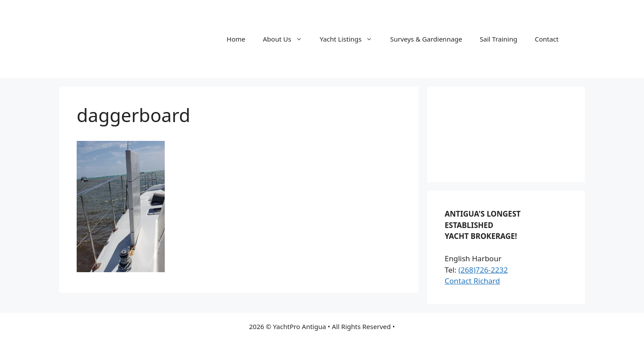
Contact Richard (472, 281)
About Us (287, 39)
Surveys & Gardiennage (426, 39)
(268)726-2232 (483, 270)
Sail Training (499, 39)
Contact (547, 39)
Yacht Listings (351, 39)
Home (236, 39)
